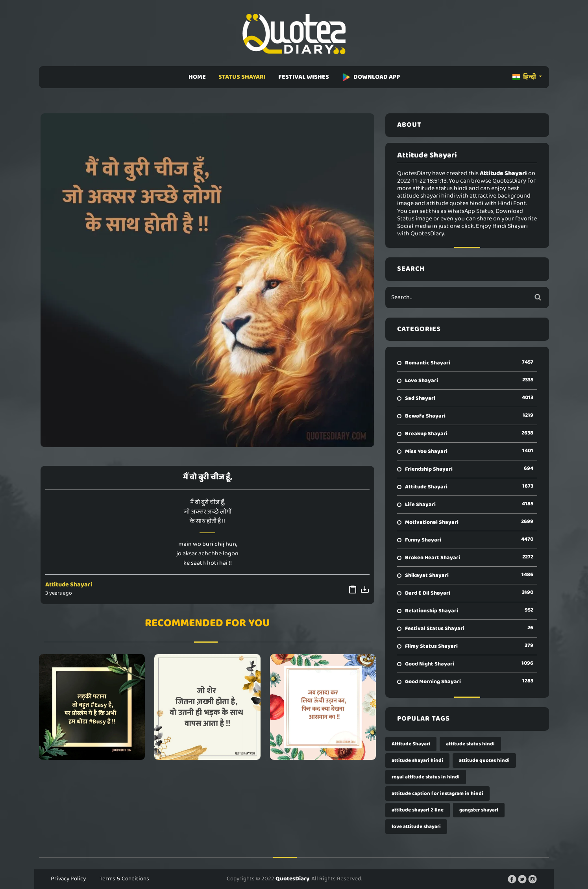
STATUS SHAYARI (242, 77)
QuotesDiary (292, 879)
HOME (197, 77)
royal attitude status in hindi (426, 777)
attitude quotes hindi (484, 761)
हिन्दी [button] (525, 77)
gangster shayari (479, 810)
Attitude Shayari (69, 585)
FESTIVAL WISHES (304, 77)
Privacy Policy (68, 879)
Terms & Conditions (124, 879)
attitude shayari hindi (417, 761)
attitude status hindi (470, 744)
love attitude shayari (416, 827)
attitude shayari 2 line (418, 810)
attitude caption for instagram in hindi (437, 794)
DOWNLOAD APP (371, 77)
